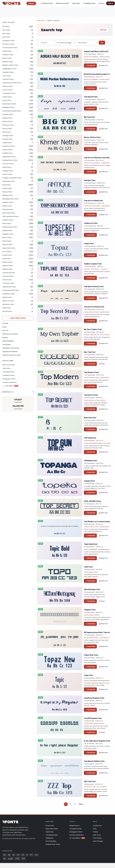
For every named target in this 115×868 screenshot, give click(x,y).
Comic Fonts (7, 90)
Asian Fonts (7, 51)
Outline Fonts (8, 220)
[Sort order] (87, 43)
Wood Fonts (7, 311)
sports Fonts (7, 262)
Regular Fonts (8, 234)
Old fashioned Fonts (11, 216)
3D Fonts (6, 26)
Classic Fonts (8, 86)
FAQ (95, 829)
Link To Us (97, 835)
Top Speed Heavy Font (94, 286)
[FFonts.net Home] (11, 3)
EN (4, 855)
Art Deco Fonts (8, 44)
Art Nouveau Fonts (10, 48)
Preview (102, 364)
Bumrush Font (90, 418)
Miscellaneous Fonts (10, 199)
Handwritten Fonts (10, 160)
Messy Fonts (7, 192)
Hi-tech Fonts (8, 164)
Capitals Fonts (8, 72)
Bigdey (5, 337)
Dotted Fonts (8, 114)
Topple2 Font (90, 610)
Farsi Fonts (7, 132)
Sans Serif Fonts (9, 248)
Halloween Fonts (9, 157)
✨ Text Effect (10, 386)
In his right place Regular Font (97, 741)
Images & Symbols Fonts (12, 178)
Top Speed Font (91, 97)
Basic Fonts (7, 58)
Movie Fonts (7, 206)
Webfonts (50, 838)
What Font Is (74, 826)
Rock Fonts (7, 241)
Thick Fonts (7, 280)
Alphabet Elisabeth (10, 351)
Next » (81, 804)
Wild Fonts (7, 308)
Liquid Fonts (7, 188)
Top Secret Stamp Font (94, 307)
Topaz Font (89, 243)
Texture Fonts (8, 276)
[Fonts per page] (65, 43)
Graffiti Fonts (8, 153)
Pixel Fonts (7, 223)
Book (4, 327)
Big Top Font (89, 117)
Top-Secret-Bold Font (93, 201)
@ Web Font (103, 65)
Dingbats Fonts (8, 107)
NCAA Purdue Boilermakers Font (98, 74)
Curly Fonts (7, 100)
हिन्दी (23, 859)
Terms (95, 832)
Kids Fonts (7, 185)
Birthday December (10, 334)
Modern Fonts (8, 202)
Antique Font (90, 180)
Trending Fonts (89, 3)
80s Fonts (6, 37)
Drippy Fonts (7, 118)
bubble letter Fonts (10, 65)
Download (90, 65)
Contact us (97, 826)
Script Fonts (7, 255)
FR (23, 855)
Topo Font (88, 567)
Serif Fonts (7, 259)
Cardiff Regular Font (93, 718)
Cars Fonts (7, 76)
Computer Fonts (9, 93)
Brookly (5, 323)
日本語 (17, 859)
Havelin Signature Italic (12, 355)
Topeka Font (89, 481)
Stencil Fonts (8, 266)
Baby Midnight (8, 341)
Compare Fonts (9, 375)
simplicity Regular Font (94, 698)
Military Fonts (8, 195)
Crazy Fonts (7, 97)
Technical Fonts (9, 273)
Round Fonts (7, 245)
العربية (10, 859)
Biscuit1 (5, 330)
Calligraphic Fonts (9, 69)
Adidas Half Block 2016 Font (96, 51)
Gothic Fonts (7, 150)
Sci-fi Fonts (7, 252)
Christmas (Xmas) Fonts (12, 83)
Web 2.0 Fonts (8, 301)
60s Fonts (6, 33)
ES (14, 855)
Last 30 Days (98, 841)
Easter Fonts (7, 121)
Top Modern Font (91, 372)
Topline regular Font (93, 264)
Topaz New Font (91, 655)
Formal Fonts (8, 139)
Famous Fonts (8, 125)
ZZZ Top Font (90, 781)
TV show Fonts (8, 283)
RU (4, 859)
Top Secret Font (91, 395)
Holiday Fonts (8, 171)
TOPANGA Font (90, 461)
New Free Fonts (62, 3)
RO (18, 855)
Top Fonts (76, 3)
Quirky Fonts (7, 230)
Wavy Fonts (7, 297)
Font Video (97, 838)
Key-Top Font (90, 352)
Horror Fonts (7, 174)
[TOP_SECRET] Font (92, 501)
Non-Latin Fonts (9, 213)
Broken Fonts (8, 62)
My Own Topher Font (93, 329)
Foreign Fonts (8, 136)
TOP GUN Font (90, 438)
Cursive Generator (10, 382)
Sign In (111, 3)
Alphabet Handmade (11, 348)
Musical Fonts (8, 209)
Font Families (51, 841)
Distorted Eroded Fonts (12, 111)
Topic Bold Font (91, 544)
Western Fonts (8, 304)
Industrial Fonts (9, 181)
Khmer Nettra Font (92, 137)
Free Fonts (41, 20)
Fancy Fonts (7, 129)
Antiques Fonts (8, 41)
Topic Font (88, 675)
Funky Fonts (7, 143)
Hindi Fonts (7, 167)
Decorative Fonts (9, 104)
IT (27, 855)
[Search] (31, 3)
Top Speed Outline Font (94, 761)
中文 (36, 855)
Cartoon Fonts (8, 79)
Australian (7, 344)
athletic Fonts (8, 55)
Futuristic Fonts (9, 146)
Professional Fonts (10, 227)
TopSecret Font (91, 223)
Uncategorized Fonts (11, 290)
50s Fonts (6, 30)
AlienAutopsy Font (92, 589)
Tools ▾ (101, 3)
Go (102, 43)
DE (9, 855)
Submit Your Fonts (53, 844)
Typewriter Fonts (9, 287)
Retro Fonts (7, 237)
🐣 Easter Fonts (47, 3)
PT (31, 855)
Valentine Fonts (9, 294)
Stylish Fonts (7, 269)
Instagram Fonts (9, 379)
